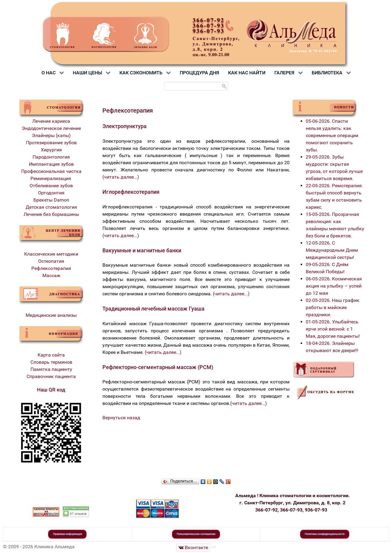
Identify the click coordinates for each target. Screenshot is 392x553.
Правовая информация (67, 534)
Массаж (51, 275)
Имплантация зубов (51, 164)
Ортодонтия (51, 193)
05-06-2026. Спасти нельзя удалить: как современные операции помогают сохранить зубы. (332, 135)
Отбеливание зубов (51, 186)
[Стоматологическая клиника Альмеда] (193, 547)
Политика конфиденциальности (325, 534)
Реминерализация (51, 178)
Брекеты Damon (51, 200)
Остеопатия (51, 261)
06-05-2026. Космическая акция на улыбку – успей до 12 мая (334, 286)
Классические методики (51, 254)
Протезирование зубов (51, 143)
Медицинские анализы (51, 315)
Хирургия (51, 150)
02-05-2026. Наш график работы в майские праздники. (333, 307)
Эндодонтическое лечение (51, 128)
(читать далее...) (121, 177)
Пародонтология (51, 157)
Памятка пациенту (51, 369)
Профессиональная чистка (51, 171)
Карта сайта (51, 355)
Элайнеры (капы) (51, 135)
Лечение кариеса (51, 121)
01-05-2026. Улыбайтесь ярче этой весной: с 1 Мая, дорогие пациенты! (333, 329)
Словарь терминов (51, 362)
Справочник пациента (51, 376)
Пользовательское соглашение (196, 534)
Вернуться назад (121, 418)
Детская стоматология (51, 207)
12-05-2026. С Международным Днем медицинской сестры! (332, 250)
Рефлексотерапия (51, 268)
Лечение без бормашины (51, 214)
